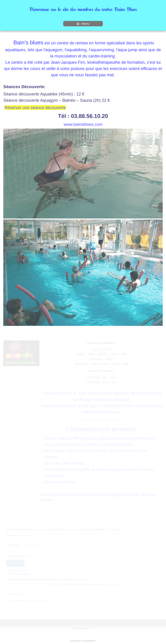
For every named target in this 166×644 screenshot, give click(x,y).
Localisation (15, 594)
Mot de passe (14, 545)
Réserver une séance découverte (35, 107)
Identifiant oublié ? (19, 570)
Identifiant (12, 536)
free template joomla (83, 641)
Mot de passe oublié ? (21, 574)
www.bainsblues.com (83, 124)
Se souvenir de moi (16, 556)
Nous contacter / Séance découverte (28, 601)
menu (83, 24)
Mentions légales (81, 628)
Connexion (15, 563)
